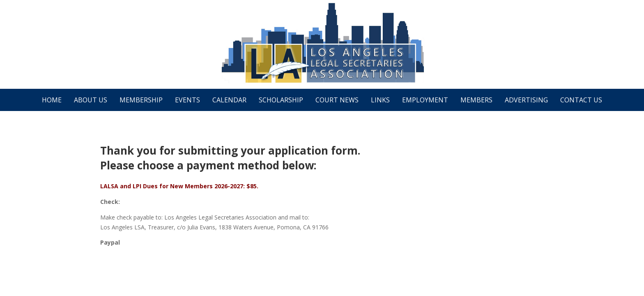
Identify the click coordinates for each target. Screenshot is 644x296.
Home (52, 100)
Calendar (229, 100)
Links (380, 100)
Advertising (526, 100)
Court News (337, 100)
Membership (141, 100)
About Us (91, 100)
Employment (425, 100)
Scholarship (281, 100)
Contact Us (581, 100)
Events (187, 100)
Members (476, 100)
